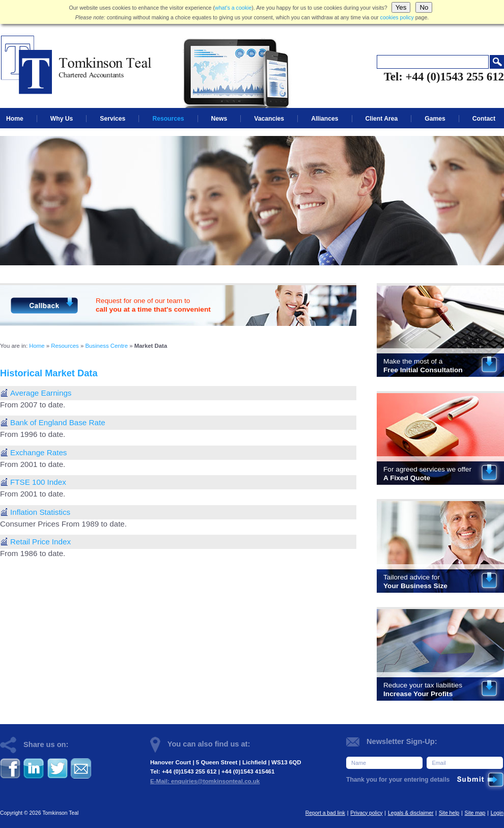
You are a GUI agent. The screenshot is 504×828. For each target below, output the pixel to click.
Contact (484, 119)
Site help (449, 813)
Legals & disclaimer (411, 813)
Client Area (382, 119)
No (424, 7)
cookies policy (397, 17)
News (219, 119)
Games (435, 119)
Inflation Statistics (40, 512)
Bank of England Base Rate (58, 422)
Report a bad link (325, 813)
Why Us (62, 119)
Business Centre (106, 346)
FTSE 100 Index (38, 482)
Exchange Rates (38, 452)
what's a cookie (233, 8)
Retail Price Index (40, 542)
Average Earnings (41, 393)
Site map (475, 813)
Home (15, 119)
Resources (168, 119)
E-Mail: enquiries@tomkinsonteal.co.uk (205, 781)
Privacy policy (366, 813)
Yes (401, 7)
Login (497, 813)
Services (113, 119)
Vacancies (269, 119)
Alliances (325, 119)
